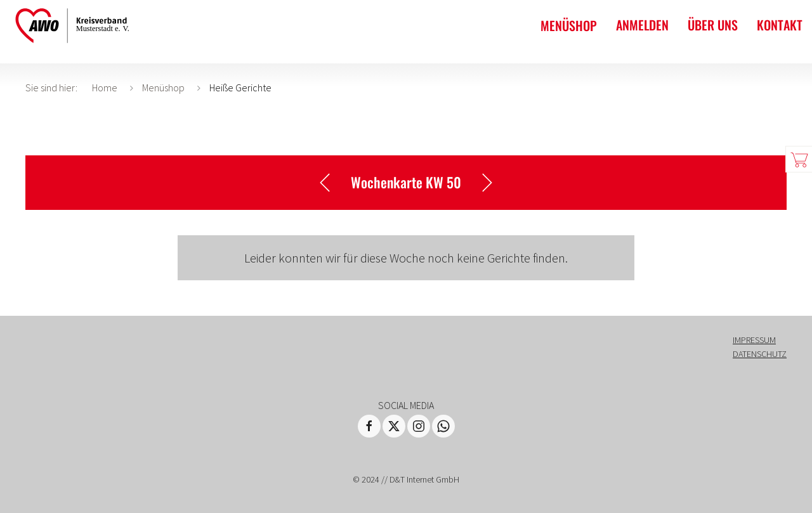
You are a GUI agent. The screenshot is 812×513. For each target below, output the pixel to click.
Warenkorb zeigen (799, 159)
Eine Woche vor (492, 183)
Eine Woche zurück (320, 183)
